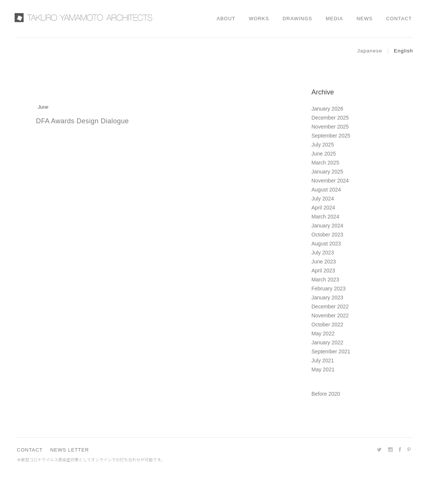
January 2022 (327, 342)
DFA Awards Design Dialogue (82, 121)
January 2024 (327, 226)
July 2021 (323, 360)
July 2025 (323, 145)
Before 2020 (326, 394)
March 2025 (325, 163)
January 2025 (327, 172)
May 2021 (323, 369)
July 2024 (323, 199)
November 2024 (330, 181)
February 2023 (328, 289)
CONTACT (30, 450)
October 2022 (327, 325)
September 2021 (331, 351)
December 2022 (330, 307)
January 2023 (327, 298)
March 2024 (325, 217)
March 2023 (325, 280)
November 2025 (330, 127)
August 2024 (326, 190)
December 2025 (330, 118)
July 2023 (323, 253)
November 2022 (330, 316)
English (403, 51)
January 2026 (327, 109)
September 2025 (331, 136)
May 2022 (323, 334)
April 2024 (323, 208)
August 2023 (326, 244)
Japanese (370, 51)
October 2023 (327, 235)
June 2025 (324, 154)
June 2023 (324, 262)
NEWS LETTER (70, 450)
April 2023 (323, 271)
